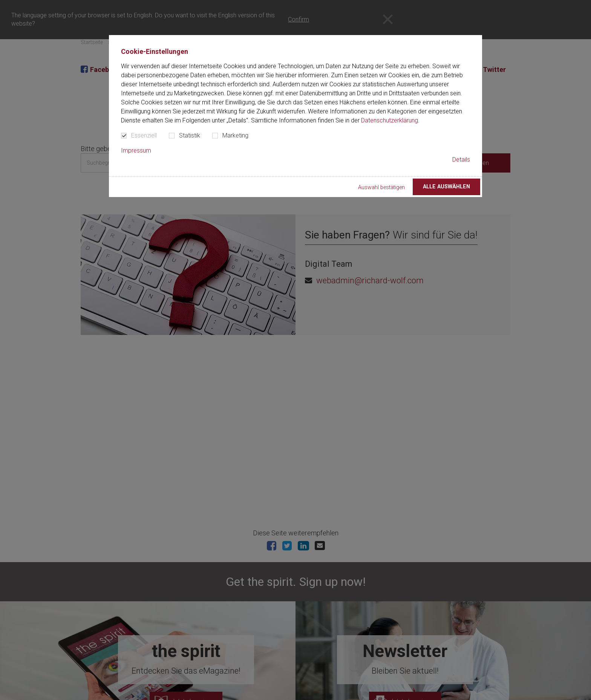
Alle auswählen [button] (446, 187)
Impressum (136, 151)
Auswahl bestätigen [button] (381, 187)
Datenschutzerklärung (390, 120)
